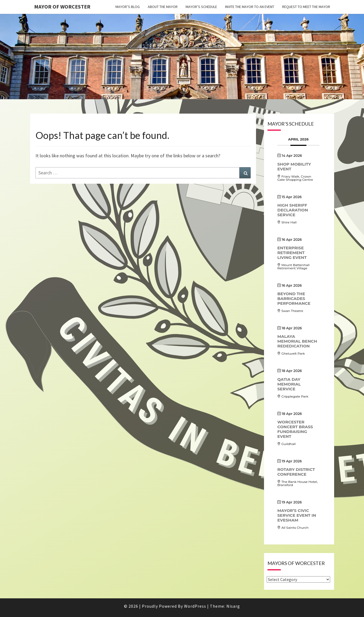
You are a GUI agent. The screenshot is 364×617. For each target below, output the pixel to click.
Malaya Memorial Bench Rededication (297, 341)
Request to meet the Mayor (306, 7)
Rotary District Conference (296, 472)
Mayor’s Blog (128, 7)
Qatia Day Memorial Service (289, 384)
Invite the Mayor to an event (250, 7)
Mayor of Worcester (62, 7)
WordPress (195, 606)
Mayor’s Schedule (201, 7)
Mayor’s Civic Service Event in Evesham (297, 515)
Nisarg (233, 606)
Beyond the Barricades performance (294, 299)
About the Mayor (163, 7)
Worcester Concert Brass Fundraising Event (295, 429)
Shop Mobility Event (294, 167)
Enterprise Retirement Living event (292, 253)
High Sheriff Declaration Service (293, 210)
